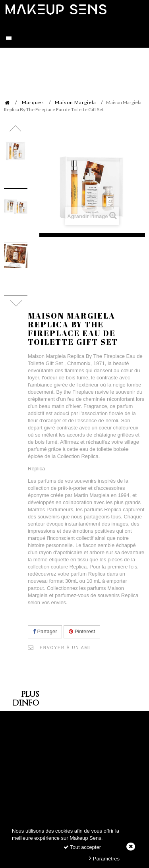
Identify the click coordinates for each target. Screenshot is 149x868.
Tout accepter (82, 847)
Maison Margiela (75, 102)
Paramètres (104, 858)
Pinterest (82, 631)
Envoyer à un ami (65, 648)
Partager (45, 631)
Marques (33, 102)
